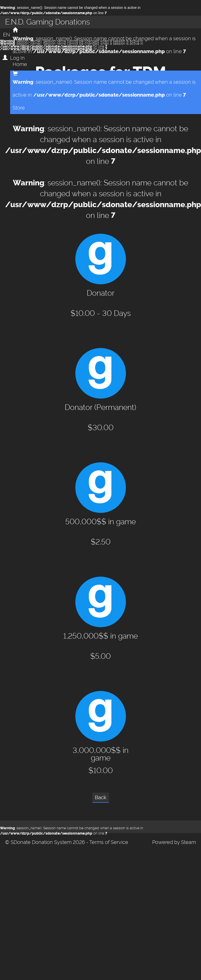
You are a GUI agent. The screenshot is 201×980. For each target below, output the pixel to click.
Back (101, 797)
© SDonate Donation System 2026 (45, 842)
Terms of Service (109, 842)
